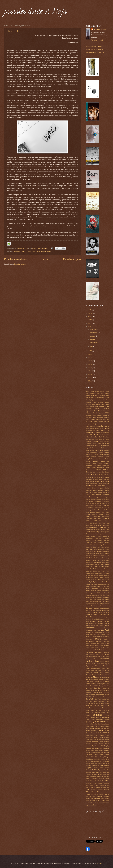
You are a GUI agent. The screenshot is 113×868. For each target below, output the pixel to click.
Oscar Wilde (90, 699)
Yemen (107, 803)
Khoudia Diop (90, 613)
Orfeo (99, 697)
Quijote (107, 720)
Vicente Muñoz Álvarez (99, 792)
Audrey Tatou (95, 420)
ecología (96, 499)
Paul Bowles (105, 703)
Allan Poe (102, 400)
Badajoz (106, 422)
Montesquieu (96, 675)
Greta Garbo (96, 547)
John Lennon (102, 597)
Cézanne (93, 457)
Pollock (107, 715)
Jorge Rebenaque (91, 604)
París (107, 701)
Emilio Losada (98, 508)
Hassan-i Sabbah (99, 549)
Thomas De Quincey (92, 779)
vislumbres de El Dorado (94, 49)
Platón (103, 712)
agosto (92, 339)
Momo (107, 673)
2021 (90, 326)
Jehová (88, 588)
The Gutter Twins (94, 772)
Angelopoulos (89, 411)
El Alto (97, 503)
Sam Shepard (104, 748)
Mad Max (106, 637)
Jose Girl (99, 604)
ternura (107, 768)
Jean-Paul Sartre (96, 584)
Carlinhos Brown (95, 448)
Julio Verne (89, 610)
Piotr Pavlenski (95, 712)
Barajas (95, 424)
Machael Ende (90, 637)
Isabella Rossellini (95, 569)
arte (108, 415)
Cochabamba (100, 472)
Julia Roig (96, 608)
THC (93, 770)
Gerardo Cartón (91, 541)
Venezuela (100, 790)
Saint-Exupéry (105, 746)
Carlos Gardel (90, 450)
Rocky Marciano (99, 739)
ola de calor (14, 31)
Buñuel (101, 437)
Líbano (93, 626)
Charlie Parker (97, 463)
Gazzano (106, 536)
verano (43, 251)
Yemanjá (101, 803)
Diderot (100, 493)
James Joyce (90, 580)
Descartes (88, 493)
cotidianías (97, 474)
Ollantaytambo (100, 695)
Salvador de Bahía (92, 748)
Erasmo (98, 512)
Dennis (88, 488)
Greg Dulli (89, 547)
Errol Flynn (105, 512)
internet (97, 565)
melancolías (36, 251)
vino (108, 792)
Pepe (94, 706)
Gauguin (93, 536)
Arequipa (88, 415)
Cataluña (106, 452)
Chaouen (101, 459)
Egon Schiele (90, 503)
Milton (99, 670)
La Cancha (94, 615)
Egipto (107, 501)
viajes (88, 792)
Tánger (88, 768)
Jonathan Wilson (101, 599)
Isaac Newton (100, 567)
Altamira (106, 402)
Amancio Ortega (104, 404)
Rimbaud (106, 733)
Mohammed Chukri (92, 673)
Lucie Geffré (89, 635)
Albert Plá (100, 393)
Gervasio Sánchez (103, 541)
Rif (101, 733)
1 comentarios (43, 248)
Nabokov (102, 679)
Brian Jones (94, 435)
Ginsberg (100, 543)
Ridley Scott (95, 733)
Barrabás (106, 424)
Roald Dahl (89, 735)
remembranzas (97, 730)
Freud (103, 530)
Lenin (107, 619)
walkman (88, 796)
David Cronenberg (91, 484)
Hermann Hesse (94, 554)
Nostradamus (98, 692)
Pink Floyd (105, 710)
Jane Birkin (98, 580)
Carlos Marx (99, 450)
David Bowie (104, 481)
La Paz (100, 615)
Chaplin (107, 459)
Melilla (102, 662)
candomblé (105, 444)
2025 (90, 313)
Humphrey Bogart (91, 560)
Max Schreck (102, 657)
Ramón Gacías (100, 726)
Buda (107, 435)
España (94, 514)
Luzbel (107, 635)
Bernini (88, 430)
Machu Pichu (99, 637)
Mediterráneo (105, 659)
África (87, 391)
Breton (87, 435)
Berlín (107, 428)
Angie (96, 411)
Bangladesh (89, 424)
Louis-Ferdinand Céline (101, 632)
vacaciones (92, 787)
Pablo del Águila (91, 701)
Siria (107, 759)
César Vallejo (98, 455)
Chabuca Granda (103, 457)
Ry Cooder (96, 746)
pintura (88, 712)
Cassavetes (94, 452)
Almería (94, 402)
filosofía (95, 523)
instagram (106, 562)
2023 (90, 320)
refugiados (92, 728)
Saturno (93, 753)
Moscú (107, 675)
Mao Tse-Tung (101, 643)
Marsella (106, 652)
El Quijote (105, 506)
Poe (108, 712)
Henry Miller (101, 551)
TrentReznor (89, 783)
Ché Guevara (97, 466)
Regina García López (103, 728)
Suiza (98, 766)
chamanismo (94, 459)
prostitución (100, 720)
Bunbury (95, 437)
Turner (87, 785)
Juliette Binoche (104, 608)
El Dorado (103, 503)
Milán (103, 668)
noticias (107, 693)
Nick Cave (98, 688)
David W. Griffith (99, 486)
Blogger (99, 863)
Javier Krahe (101, 582)
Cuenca (94, 477)
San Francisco (90, 750)
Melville (107, 662)
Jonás (94, 599)
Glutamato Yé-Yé (94, 545)
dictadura (95, 493)
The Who (106, 777)
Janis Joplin (89, 582)
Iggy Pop (100, 560)
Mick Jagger (105, 664)
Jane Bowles (105, 580)
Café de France (104, 439)
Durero (103, 497)
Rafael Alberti (97, 724)
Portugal (99, 718)
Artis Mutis (89, 417)
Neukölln (106, 686)
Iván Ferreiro (101, 571)
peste (99, 708)
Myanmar (96, 679)
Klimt (104, 613)
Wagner (106, 794)
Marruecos (99, 652)
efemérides (101, 501)
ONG (87, 697)
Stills (96, 763)
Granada (106, 545)
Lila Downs (100, 626)
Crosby (89, 477)
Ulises (107, 785)
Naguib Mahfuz (104, 682)
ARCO (107, 413)
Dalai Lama (102, 479)
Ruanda (95, 744)
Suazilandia (101, 763)
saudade (98, 753)
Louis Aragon (89, 632)
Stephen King (90, 763)
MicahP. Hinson (95, 664)
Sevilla (96, 759)
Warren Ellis (89, 798)
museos (107, 677)
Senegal (102, 757)
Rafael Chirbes (90, 726)
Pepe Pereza (100, 706)
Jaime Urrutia (98, 578)
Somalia (88, 761)
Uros (87, 787)
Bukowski (89, 437)
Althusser (88, 404)
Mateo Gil (95, 657)
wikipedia (97, 798)
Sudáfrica (88, 766)
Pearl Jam (89, 706)
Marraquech (89, 652)
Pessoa (95, 708)
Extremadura (96, 517)
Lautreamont (98, 617)
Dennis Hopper (98, 488)
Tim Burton (106, 779)
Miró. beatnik (105, 670)
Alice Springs (90, 400)
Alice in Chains (104, 398)
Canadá (99, 444)
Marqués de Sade (97, 650)
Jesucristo (95, 588)
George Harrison (104, 538)
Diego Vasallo (96, 495)
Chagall (88, 459)
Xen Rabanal (95, 803)
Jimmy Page (89, 593)
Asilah (95, 417)
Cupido (107, 477)
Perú (107, 706)
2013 (90, 374)
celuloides (89, 454)
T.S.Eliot (106, 766)
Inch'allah (106, 560)
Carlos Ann (105, 448)
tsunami (100, 783)
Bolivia (93, 433)
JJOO (99, 593)
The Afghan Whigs (101, 770)
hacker (107, 547)
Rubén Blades (104, 744)
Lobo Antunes (98, 628)
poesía (88, 715)
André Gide (101, 406)
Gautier (100, 536)
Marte (87, 654)
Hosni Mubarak (96, 558)
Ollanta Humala (90, 695)
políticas (97, 715)
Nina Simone (95, 690)
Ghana (88, 543)
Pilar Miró (98, 710)
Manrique (93, 643)
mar (108, 643)
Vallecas (103, 787)
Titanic (87, 781)
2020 (90, 351)
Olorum (107, 695)
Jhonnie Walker (104, 589)
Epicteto (93, 512)
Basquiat (17, 251)
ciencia (91, 470)
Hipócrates (102, 556)
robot (92, 739)
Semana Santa (104, 755)
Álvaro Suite (95, 404)
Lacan (104, 615)
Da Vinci (95, 479)
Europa (88, 516)
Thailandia (89, 770)
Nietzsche (106, 688)
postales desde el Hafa (35, 12)
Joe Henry (103, 595)
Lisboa (107, 626)
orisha (103, 697)
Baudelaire (99, 426)
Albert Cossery (90, 393)
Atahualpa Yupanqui (103, 417)
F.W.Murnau (105, 517)
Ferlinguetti (89, 523)
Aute (91, 422)
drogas (97, 497)
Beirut (87, 428)
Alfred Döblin (101, 396)
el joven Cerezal (23, 248)
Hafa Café (89, 549)
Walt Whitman (97, 796)
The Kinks (103, 772)
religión (88, 731)
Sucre (107, 763)
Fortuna (92, 525)
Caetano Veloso (94, 439)
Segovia (96, 755)
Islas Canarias (105, 569)
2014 (90, 371)
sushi (102, 766)
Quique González (99, 722)
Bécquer (106, 426)
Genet (96, 538)
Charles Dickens (92, 461)
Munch (102, 677)
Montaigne (89, 675)
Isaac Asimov (90, 567)
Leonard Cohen (96, 621)
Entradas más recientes (16, 259)
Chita (87, 470)
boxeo (103, 433)
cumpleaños (100, 477)
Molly (102, 673)
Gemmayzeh (89, 538)
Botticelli (98, 433)
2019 (90, 354)
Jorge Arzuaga (93, 602)
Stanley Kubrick (104, 761)
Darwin (97, 481)
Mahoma (99, 641)
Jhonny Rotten (90, 591)
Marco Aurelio (90, 646)
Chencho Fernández (97, 468)
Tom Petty (98, 781)
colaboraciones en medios (95, 52)
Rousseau (88, 744)
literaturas (90, 628)
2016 (90, 364)
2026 (90, 310)
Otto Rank (98, 699)
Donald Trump (90, 497)
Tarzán (101, 768)
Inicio (45, 259)
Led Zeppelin (101, 619)
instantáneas (90, 564)
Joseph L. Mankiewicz (98, 606)
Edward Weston (93, 501)
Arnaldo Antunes (96, 415)
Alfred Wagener (95, 398)
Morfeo (102, 675)
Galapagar (95, 534)
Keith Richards (104, 610)
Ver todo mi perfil (97, 40)
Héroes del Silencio (92, 556)
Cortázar (88, 475)
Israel (87, 571)
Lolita (104, 628)
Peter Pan (106, 708)
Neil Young (99, 686)
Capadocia (95, 446)
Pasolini (98, 703)
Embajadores (89, 508)
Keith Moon (96, 610)
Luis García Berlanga (99, 635)
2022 (90, 323)
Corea (107, 472)
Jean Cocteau (26, 251)
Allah (96, 400)
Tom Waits (105, 781)
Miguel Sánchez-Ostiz (93, 668)
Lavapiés (106, 617)
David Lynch (90, 486)
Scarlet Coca (105, 752)
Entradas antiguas (72, 259)
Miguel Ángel (90, 666)
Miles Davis (94, 670)
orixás (107, 697)
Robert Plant (98, 737)
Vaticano (93, 790)
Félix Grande (104, 521)
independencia (90, 562)
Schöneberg (89, 755)
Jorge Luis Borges (103, 602)
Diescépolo (106, 495)
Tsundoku (106, 783)
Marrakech (106, 650)
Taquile (95, 768)
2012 (90, 378)
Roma (107, 739)
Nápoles (91, 684)
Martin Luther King (97, 654)
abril (92, 346)
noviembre (94, 333)
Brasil (107, 433)
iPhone (107, 565)
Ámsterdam (93, 406)
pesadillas (88, 708)
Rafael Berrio (105, 724)
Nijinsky (88, 690)
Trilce (95, 783)
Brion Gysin (102, 435)
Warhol (49, 251)
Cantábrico (89, 446)
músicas (89, 679)
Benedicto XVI (99, 428)
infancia (101, 562)
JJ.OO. (95, 593)
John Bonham (94, 597)
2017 (90, 361)
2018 (90, 358)
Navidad (92, 686)
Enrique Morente (98, 510)
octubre (93, 336)
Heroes (107, 554)
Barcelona (100, 424)
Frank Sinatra (96, 530)
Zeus (94, 805)
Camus (94, 444)
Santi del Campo (99, 750)
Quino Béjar (89, 722)
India (96, 562)
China (107, 468)
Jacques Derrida (98, 575)
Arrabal (103, 415)
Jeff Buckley (105, 586)
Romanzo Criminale (92, 742)
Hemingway (93, 551)
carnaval (106, 450)
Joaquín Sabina (95, 595)
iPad (102, 564)
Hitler (107, 556)
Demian (107, 486)
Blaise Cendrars (101, 430)
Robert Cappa (99, 735)
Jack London (95, 573)
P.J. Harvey (105, 699)
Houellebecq (105, 558)
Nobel (107, 690)
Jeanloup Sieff (95, 586)
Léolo (87, 621)
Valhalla (98, 787)
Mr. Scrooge (89, 677)
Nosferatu (88, 693)
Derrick (107, 490)
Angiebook (101, 411)
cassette (100, 452)
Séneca (98, 757)
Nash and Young (98, 684)
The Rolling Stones (98, 774)
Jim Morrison (98, 591)
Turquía (93, 785)
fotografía (99, 525)
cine (95, 470)
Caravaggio (102, 446)
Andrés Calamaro (102, 409)
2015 (90, 368)
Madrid (98, 639)
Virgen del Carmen (92, 794)
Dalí (108, 479)
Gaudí (87, 536)
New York (89, 688)
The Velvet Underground (96, 777)
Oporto (95, 697)
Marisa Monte (100, 648)
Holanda (88, 558)
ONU (91, 697)
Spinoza (93, 761)
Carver (88, 452)
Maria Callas (99, 646)
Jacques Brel (89, 575)
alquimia (100, 402)
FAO (100, 519)
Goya (101, 545)
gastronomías (104, 534)
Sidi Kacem (102, 759)
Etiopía (107, 514)
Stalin (97, 761)
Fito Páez (102, 523)
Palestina (101, 701)
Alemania (94, 396)
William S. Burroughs (98, 801)
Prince (93, 720)
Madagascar (89, 639)
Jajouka (107, 578)
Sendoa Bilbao (90, 757)
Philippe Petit (90, 710)
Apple (103, 413)
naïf (87, 684)
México (88, 664)
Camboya (88, 444)
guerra (103, 547)
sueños (94, 766)
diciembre (93, 329)
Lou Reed (105, 630)
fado (95, 519)
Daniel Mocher (90, 482)
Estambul (101, 514)
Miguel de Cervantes (102, 666)
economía (102, 499)
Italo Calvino (93, 571)
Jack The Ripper (104, 573)
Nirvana (102, 690)
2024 (90, 316)
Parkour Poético (90, 703)
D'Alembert (89, 479)
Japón (95, 582)
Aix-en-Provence (95, 391)
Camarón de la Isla (92, 441)
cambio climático (104, 441)
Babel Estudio (98, 422)
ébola (92, 499)
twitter (98, 785)
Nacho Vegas (95, 682)
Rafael (91, 724)
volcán (101, 794)
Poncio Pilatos (90, 718)
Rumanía (88, 746)
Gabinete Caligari (95, 532)
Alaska (107, 391)
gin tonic (93, 543)
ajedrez (102, 391)
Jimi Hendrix (105, 591)
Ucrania (102, 785)
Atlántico (88, 420)
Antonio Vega (97, 413)
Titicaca (92, 781)
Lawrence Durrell (91, 619)
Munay (96, 677)
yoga (87, 805)
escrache (88, 514)
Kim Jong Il (98, 612)
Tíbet (100, 779)
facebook (89, 519)
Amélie (88, 406)
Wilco (102, 798)
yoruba (91, 805)
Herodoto (102, 554)
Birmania (93, 430)
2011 (90, 381)
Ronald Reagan (104, 742)
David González (104, 484)
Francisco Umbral (97, 527)
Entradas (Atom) (20, 264)
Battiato (93, 426)
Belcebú (92, 428)
